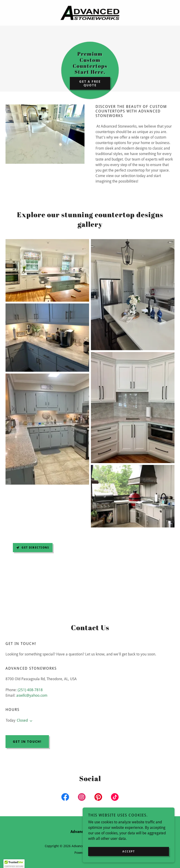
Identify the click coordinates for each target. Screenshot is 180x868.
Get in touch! (27, 742)
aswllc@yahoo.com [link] (32, 695)
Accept (129, 852)
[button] (30, 721)
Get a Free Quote (90, 83)
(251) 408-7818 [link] (30, 690)
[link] (90, 13)
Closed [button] (22, 720)
